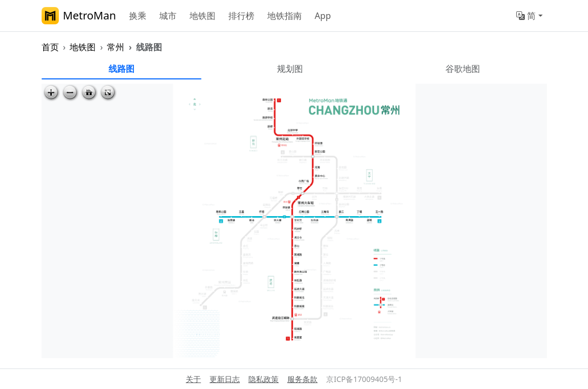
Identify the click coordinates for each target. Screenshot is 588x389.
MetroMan (79, 16)
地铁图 (202, 16)
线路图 (121, 69)
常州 (116, 47)
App (323, 16)
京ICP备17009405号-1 (364, 379)
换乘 (138, 16)
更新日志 (225, 379)
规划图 (290, 69)
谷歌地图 (463, 69)
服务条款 (302, 379)
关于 (193, 379)
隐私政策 (263, 379)
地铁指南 (285, 16)
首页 (50, 47)
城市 (168, 16)
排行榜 (241, 16)
